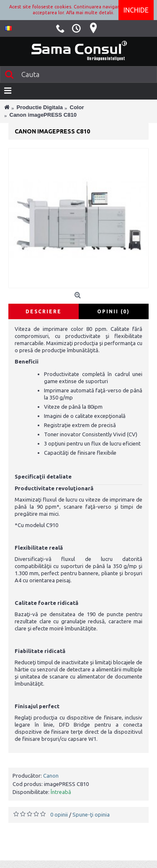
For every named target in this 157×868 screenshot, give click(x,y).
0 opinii (59, 814)
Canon (51, 776)
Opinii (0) (113, 311)
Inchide (136, 10)
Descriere (44, 311)
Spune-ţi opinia (91, 814)
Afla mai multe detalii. (90, 13)
